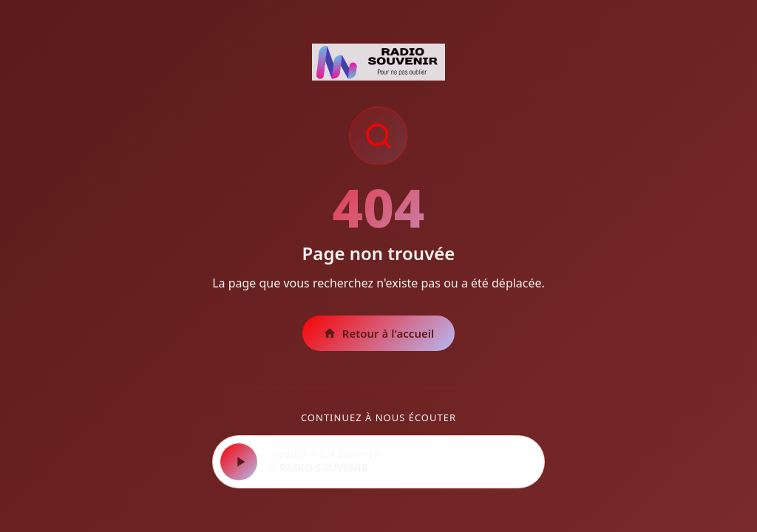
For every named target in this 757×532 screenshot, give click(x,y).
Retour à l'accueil (379, 333)
